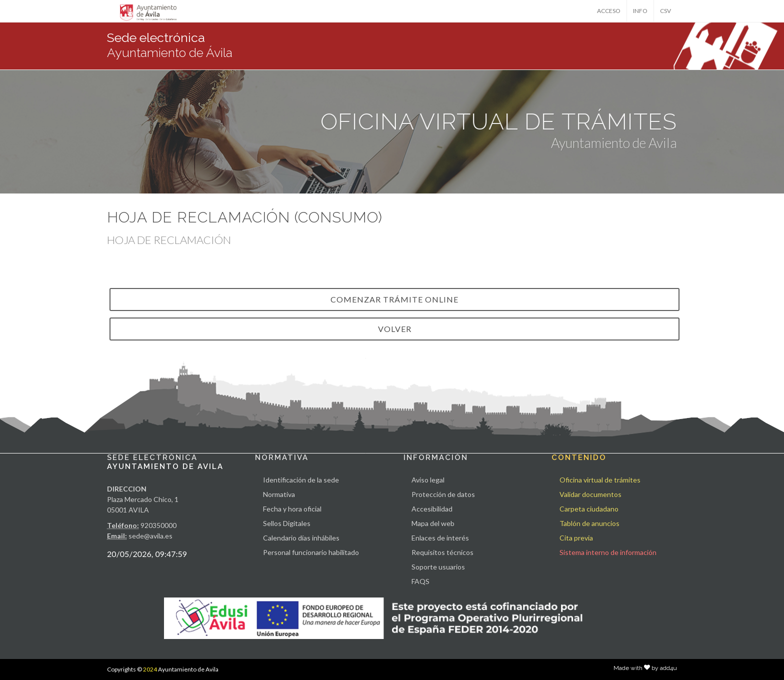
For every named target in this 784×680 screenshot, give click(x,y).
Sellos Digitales (287, 523)
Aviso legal (428, 480)
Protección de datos (443, 494)
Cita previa (576, 538)
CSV (665, 11)
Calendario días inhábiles (301, 538)
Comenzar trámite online (394, 299)
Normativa (279, 494)
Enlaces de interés (440, 538)
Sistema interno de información (608, 552)
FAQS (420, 581)
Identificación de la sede (301, 480)
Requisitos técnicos (442, 552)
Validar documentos (590, 494)
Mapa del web (433, 523)
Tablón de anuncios (589, 523)
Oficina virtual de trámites (600, 480)
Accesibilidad (432, 509)
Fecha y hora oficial (292, 509)
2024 (150, 669)
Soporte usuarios (438, 567)
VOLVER (395, 329)
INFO (640, 11)
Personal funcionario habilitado (311, 552)
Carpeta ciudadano (589, 509)
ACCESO (609, 11)
